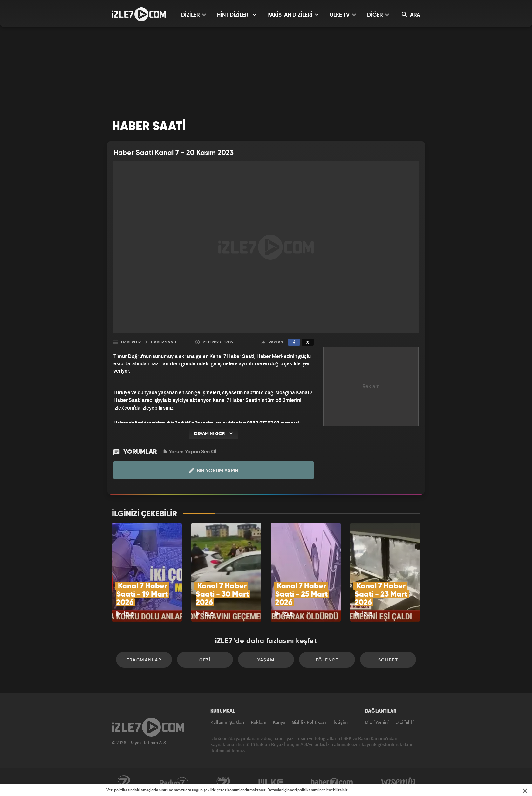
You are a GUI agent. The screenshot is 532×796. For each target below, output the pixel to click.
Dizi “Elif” (405, 722)
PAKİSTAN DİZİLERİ (293, 15)
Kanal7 (124, 782)
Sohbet (388, 660)
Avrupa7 (223, 782)
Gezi (205, 660)
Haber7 (332, 782)
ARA (411, 15)
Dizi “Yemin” (377, 722)
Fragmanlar (144, 660)
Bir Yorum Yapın (214, 471)
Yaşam (266, 660)
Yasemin (399, 782)
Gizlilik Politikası (309, 722)
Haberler (131, 342)
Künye (279, 722)
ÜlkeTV (271, 782)
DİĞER (378, 15)
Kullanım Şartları (227, 722)
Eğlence (327, 660)
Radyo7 (174, 782)
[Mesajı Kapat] (525, 791)
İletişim (340, 722)
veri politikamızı (304, 790)
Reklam (259, 722)
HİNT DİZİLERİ (237, 15)
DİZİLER (194, 15)
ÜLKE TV (343, 15)
